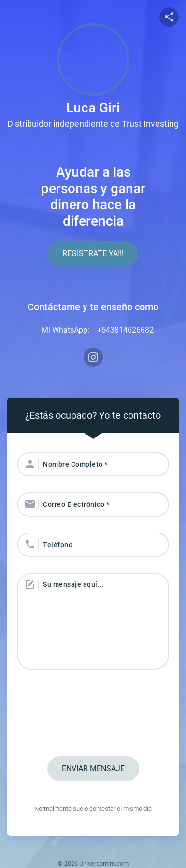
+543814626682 (125, 330)
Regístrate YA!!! (93, 253)
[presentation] (93, 714)
